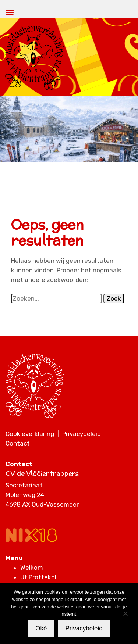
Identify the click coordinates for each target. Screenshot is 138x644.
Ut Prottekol (38, 577)
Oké (41, 628)
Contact (18, 443)
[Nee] (125, 613)
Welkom (32, 568)
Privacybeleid (82, 434)
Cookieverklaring (30, 434)
